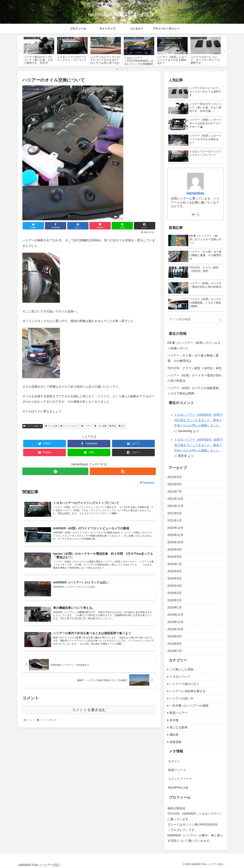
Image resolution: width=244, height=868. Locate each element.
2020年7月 (175, 564)
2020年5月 (175, 579)
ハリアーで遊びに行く (184, 684)
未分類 (174, 720)
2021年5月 (175, 513)
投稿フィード (177, 770)
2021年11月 (175, 506)
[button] (221, 320)
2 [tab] (122, 69)
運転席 (174, 735)
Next (224, 51)
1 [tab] (117, 69)
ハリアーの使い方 (33, 426)
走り (122, 426)
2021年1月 (175, 521)
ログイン (174, 761)
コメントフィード (180, 779)
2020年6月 (175, 571)
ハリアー (87, 426)
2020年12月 (175, 528)
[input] (195, 319)
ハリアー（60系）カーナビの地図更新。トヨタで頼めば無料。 (195, 391)
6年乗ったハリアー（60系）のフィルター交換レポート (194, 345)
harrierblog (195, 193)
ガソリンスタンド (69, 426)
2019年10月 (175, 629)
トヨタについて (180, 677)
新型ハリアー (178, 713)
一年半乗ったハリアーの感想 (189, 706)
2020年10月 (175, 542)
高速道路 (175, 742)
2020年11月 (175, 535)
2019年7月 (175, 651)
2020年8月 (175, 557)
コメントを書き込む (89, 710)
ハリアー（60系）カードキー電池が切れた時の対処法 (195, 378)
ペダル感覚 (101, 426)
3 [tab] (127, 69)
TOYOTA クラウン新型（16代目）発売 (195, 368)
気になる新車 (178, 727)
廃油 (113, 426)
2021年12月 (175, 499)
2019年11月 (175, 622)
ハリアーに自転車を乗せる (187, 691)
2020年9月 (175, 550)
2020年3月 (175, 593)
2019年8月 (175, 644)
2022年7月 (175, 492)
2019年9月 (175, 637)
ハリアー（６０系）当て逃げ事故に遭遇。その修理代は (193, 358)
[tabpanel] (39, 51)
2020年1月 (175, 607)
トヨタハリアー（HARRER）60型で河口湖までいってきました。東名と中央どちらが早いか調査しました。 (199, 420)
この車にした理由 (181, 669)
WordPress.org (178, 788)
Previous (20, 51)
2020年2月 (175, 600)
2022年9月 (175, 484)
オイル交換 (51, 426)
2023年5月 (175, 477)
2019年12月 (175, 615)
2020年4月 (175, 586)
